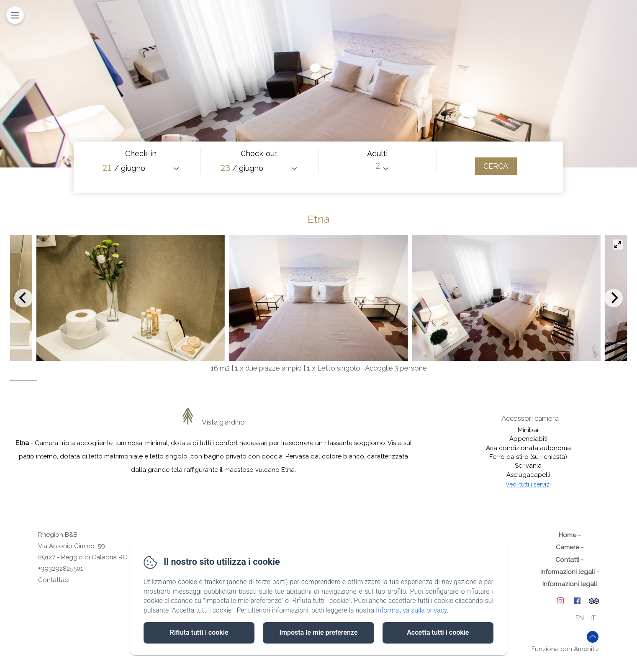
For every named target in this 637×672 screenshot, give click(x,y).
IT (593, 618)
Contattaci (54, 580)
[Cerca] (496, 166)
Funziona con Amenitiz (565, 649)
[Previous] (23, 298)
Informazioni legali (568, 572)
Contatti (567, 560)
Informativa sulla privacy (411, 610)
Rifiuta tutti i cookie (199, 632)
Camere (568, 547)
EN (580, 618)
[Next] (614, 298)
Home (568, 535)
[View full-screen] (618, 245)
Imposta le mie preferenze (318, 632)
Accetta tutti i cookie (438, 632)
